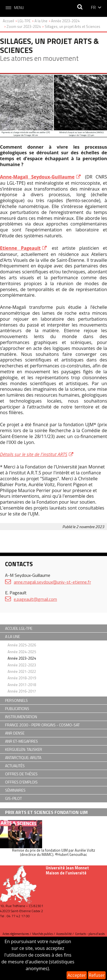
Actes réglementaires (16, 934)
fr (93, 7)
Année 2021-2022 (22, 671)
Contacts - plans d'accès (90, 934)
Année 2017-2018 (22, 685)
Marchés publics (43, 934)
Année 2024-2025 (22, 652)
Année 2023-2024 (22, 658)
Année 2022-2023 (22, 665)
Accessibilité (64, 934)
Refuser (97, 975)
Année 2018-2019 (22, 678)
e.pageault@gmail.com (35, 599)
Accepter (77, 975)
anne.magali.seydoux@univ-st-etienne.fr (52, 582)
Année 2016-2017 (22, 691)
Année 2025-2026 (22, 645)
